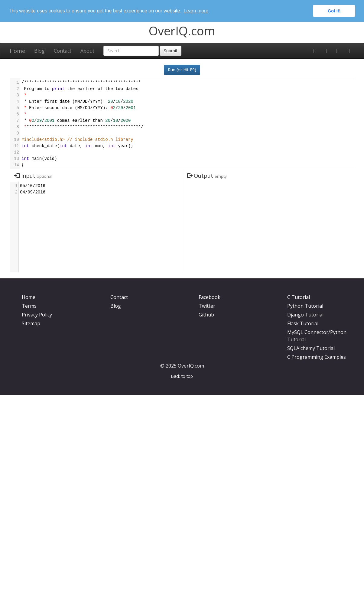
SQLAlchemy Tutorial (311, 348)
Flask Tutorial (303, 323)
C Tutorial (299, 297)
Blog (39, 50)
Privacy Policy (37, 315)
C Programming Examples (317, 357)
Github (206, 315)
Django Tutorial (305, 315)
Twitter (207, 306)
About (87, 50)
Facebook (210, 297)
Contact (63, 50)
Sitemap (31, 323)
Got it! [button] (334, 11)
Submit (171, 50)
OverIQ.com (182, 30)
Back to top (182, 376)
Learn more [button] (196, 11)
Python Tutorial (305, 306)
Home (17, 50)
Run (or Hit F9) (182, 69)
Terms (29, 306)
